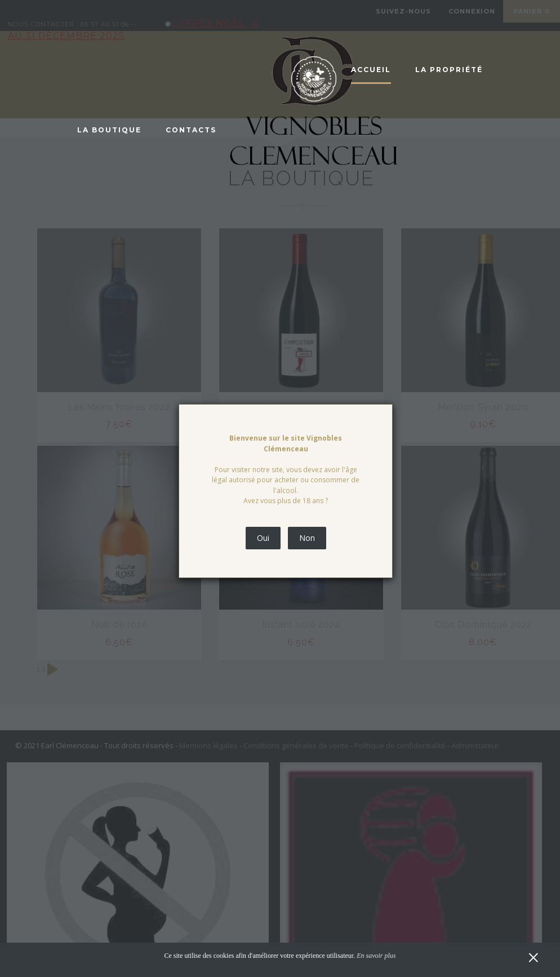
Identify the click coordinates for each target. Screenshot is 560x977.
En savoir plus (376, 956)
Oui (263, 538)
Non (307, 538)
